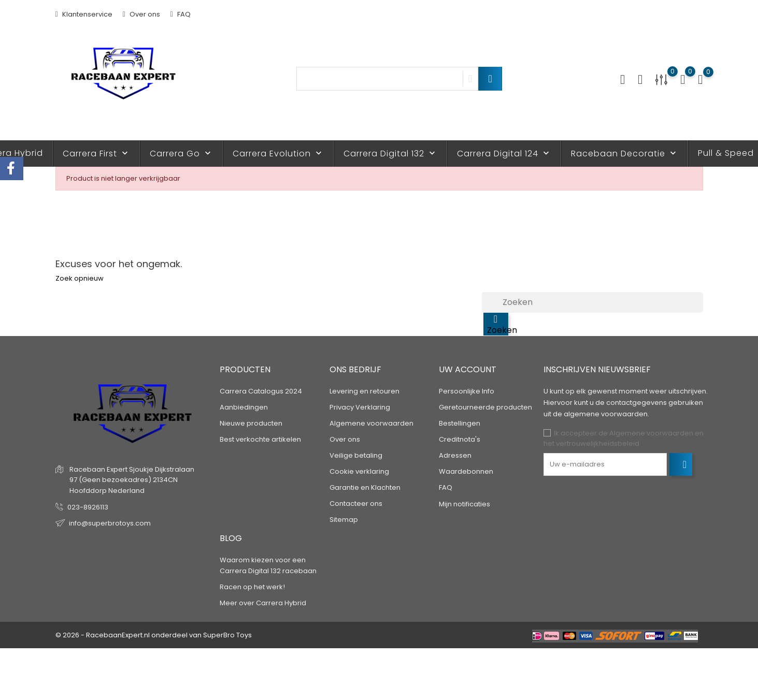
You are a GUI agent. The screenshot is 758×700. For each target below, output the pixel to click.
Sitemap (344, 520)
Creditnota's (460, 439)
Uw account (468, 369)
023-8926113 (88, 507)
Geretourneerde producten (485, 407)
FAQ (181, 14)
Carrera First (96, 154)
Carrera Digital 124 (504, 154)
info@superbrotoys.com (110, 523)
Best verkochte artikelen (260, 439)
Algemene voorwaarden (371, 423)
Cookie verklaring (359, 471)
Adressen (455, 455)
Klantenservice (84, 14)
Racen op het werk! (252, 587)
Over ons (141, 14)
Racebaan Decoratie (625, 154)
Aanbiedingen (244, 407)
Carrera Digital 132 (390, 154)
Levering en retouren (364, 391)
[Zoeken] (592, 302)
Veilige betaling (356, 455)
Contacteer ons (356, 504)
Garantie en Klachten (365, 487)
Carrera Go (181, 154)
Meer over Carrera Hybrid (263, 603)
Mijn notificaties (464, 504)
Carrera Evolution (278, 154)
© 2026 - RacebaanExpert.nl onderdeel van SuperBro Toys (154, 635)
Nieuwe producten (251, 423)
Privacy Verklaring (360, 407)
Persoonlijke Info (467, 391)
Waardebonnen (466, 471)
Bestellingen (460, 423)
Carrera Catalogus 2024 (261, 391)
